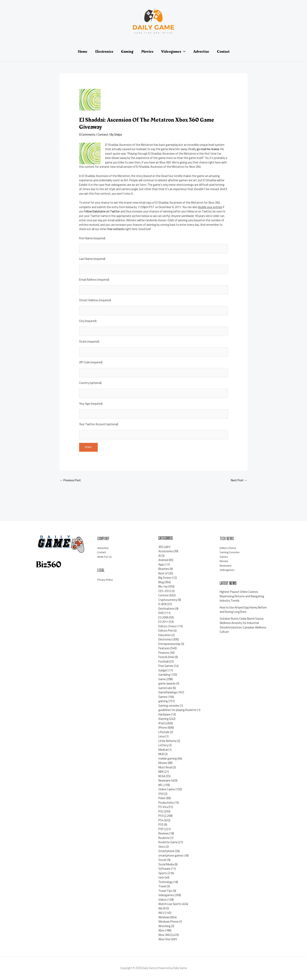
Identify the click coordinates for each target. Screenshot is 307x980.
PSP (161, 829)
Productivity (166, 803)
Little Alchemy (167, 741)
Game (162, 679)
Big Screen (165, 578)
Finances (164, 653)
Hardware (164, 714)
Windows (164, 917)
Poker (162, 798)
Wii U (161, 913)
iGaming (163, 719)
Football (163, 661)
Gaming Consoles (230, 552)
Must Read (165, 767)
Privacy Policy (106, 580)
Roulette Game (168, 842)
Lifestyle (164, 732)
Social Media (166, 864)
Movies (163, 763)
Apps (162, 564)
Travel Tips (165, 891)
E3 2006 (163, 617)
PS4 (161, 820)
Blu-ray (163, 586)
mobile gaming (168, 758)
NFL (161, 785)
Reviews (164, 833)
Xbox (161, 930)
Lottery (163, 745)
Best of (163, 573)
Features (164, 648)
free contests (116, 229)
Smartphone (166, 851)
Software (164, 869)
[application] (183, 52)
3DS (161, 547)
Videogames (166, 895)
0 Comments (87, 135)
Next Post (239, 480)
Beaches (164, 569)
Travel (162, 886)
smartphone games (171, 855)
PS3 (161, 816)
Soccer (163, 860)
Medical (163, 750)
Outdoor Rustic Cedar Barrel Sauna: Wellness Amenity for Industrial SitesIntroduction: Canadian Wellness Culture (243, 625)
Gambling (164, 675)
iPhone (163, 728)
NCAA (162, 776)
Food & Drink (166, 657)
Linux (162, 736)
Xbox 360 (164, 935)
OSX (161, 794)
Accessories (166, 551)
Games (163, 697)
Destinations (167, 609)
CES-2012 (165, 591)
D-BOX (163, 604)
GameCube (165, 688)
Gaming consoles (169, 706)
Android (163, 560)
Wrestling (164, 926)
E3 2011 (163, 622)
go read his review (208, 149)
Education (165, 635)
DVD (161, 613)
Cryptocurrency (168, 600)
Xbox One (164, 939)
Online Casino (167, 789)
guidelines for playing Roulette (177, 710)
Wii (160, 908)
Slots (162, 847)
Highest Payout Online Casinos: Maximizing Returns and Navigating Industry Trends (242, 596)
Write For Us (105, 557)
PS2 (161, 811)
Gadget (163, 670)
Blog (161, 582)
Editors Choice (167, 626)
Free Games (166, 666)
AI (160, 556)
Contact (102, 552)
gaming (163, 701)
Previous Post (70, 480)
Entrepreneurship (169, 644)
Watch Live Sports (170, 904)
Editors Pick (166, 631)
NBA (161, 772)
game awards (167, 683)
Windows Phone (168, 922)
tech (161, 877)
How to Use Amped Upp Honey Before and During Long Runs (243, 610)
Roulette (164, 838)
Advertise (103, 548)
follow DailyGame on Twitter (102, 211)
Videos (163, 900)
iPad (161, 723)
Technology (166, 882)
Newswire (164, 780)
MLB (161, 754)
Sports (163, 873)
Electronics (165, 639)
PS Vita (163, 807)
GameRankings (168, 692)
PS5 (161, 825)
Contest (103, 135)
